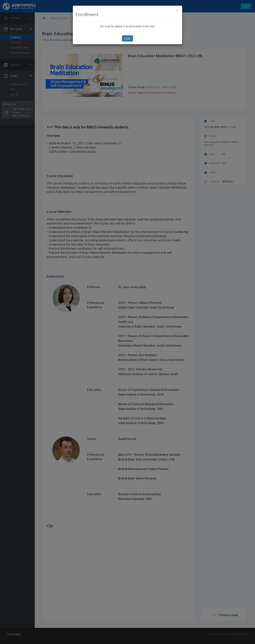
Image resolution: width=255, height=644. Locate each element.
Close (127, 38)
